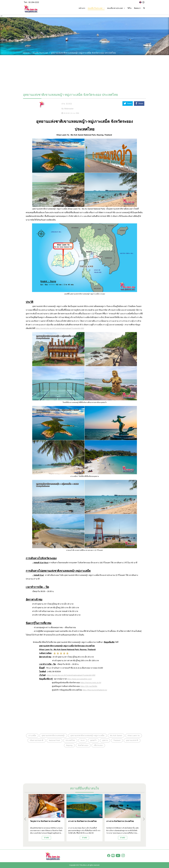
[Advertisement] (84, 73)
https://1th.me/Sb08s (89, 686)
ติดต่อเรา (137, 8)
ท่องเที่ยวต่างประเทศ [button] (116, 8)
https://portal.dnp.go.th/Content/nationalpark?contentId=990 (60, 328)
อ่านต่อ (46, 838)
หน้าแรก (82, 8)
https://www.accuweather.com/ (79, 679)
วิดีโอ (129, 8)
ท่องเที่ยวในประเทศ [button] (96, 8)
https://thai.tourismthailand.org (95, 690)
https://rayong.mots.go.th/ (91, 683)
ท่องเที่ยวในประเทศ (40, 53)
